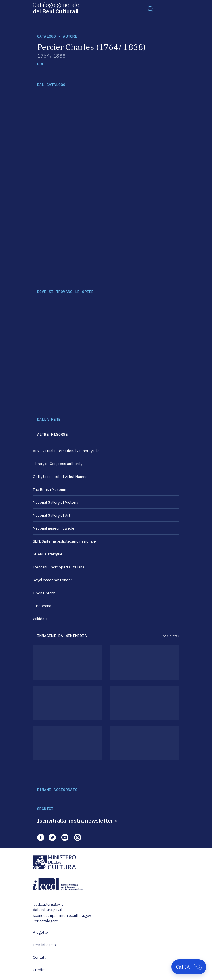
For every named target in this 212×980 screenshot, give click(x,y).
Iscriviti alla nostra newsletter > (77, 821)
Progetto (41, 932)
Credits (39, 970)
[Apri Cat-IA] (189, 967)
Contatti (40, 957)
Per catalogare (46, 921)
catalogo (47, 36)
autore (70, 36)
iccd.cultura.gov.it (48, 904)
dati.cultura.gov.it (48, 910)
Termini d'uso (44, 945)
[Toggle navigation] (150, 9)
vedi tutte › (171, 636)
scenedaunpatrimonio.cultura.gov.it (63, 916)
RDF (41, 64)
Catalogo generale (56, 8)
